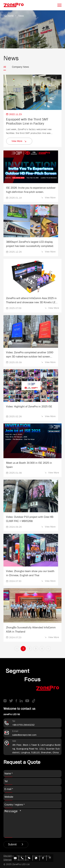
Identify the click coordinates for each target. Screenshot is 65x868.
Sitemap (8, 860)
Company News (20, 67)
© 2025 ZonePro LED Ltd (17, 864)
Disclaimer (9, 856)
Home (9, 16)
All (5, 67)
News (21, 16)
